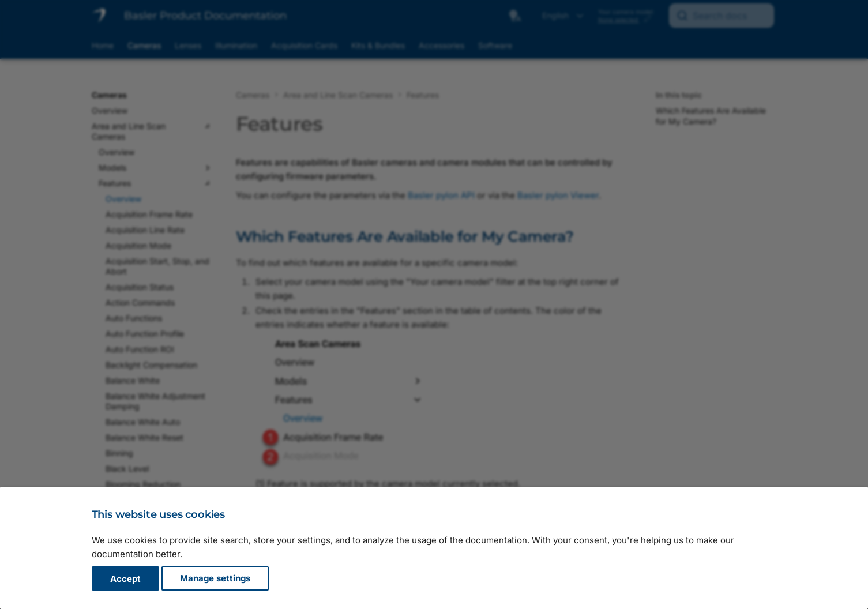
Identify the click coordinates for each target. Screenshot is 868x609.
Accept (125, 579)
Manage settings (215, 579)
